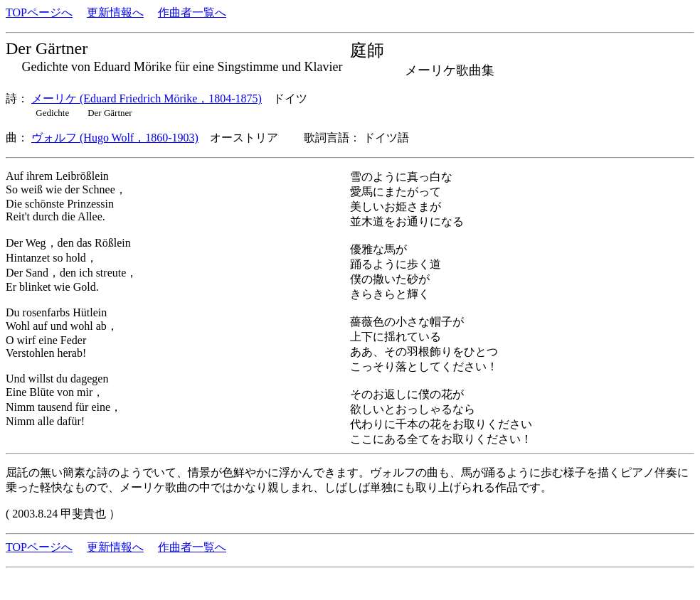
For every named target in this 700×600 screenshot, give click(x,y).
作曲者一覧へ (192, 12)
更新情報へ (115, 12)
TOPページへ (39, 12)
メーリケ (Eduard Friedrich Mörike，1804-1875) (147, 98)
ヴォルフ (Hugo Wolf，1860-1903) (115, 138)
